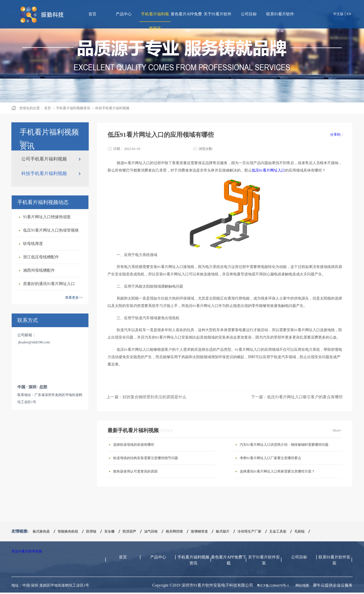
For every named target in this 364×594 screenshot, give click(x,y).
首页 (92, 14)
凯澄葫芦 (129, 531)
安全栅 (109, 531)
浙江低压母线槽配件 (41, 257)
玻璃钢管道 (199, 531)
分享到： (337, 135)
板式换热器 (41, 531)
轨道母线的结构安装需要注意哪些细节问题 (146, 458)
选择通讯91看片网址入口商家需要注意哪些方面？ (277, 471)
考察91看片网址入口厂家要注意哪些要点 (270, 458)
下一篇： (297, 397)
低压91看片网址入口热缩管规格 (51, 230)
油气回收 (151, 531)
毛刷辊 (299, 531)
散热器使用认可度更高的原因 (135, 471)
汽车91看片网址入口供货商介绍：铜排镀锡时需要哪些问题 (284, 445)
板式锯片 (223, 531)
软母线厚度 (33, 244)
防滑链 (91, 531)
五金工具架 (278, 531)
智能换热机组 (68, 531)
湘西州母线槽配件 (39, 270)
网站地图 (301, 585)
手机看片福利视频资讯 (73, 108)
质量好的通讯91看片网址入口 (49, 284)
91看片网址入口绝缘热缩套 (47, 217)
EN (349, 14)
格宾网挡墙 (174, 531)
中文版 (338, 14)
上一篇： (146, 397)
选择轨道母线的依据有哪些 (134, 445)
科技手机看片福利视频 (112, 108)
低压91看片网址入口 (268, 170)
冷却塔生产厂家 (249, 531)
